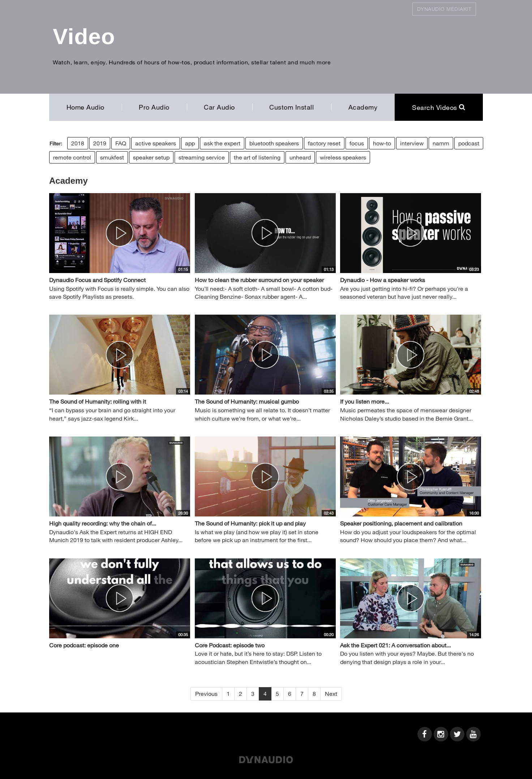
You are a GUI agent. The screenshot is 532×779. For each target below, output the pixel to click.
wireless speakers (343, 157)
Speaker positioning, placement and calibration (401, 523)
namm (441, 143)
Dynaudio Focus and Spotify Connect (97, 280)
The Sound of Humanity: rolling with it (98, 401)
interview (412, 143)
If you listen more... (364, 401)
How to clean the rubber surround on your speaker (259, 280)
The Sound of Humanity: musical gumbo (247, 401)
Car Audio (219, 107)
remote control (72, 157)
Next (331, 693)
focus (357, 143)
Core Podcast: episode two (230, 645)
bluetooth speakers (274, 143)
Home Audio (85, 107)
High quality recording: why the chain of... (103, 523)
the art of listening (257, 157)
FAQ (121, 143)
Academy (363, 107)
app (190, 143)
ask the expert (222, 143)
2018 (78, 143)
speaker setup (151, 157)
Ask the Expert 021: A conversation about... (395, 645)
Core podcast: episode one (84, 645)
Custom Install (291, 107)
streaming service (202, 157)
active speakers (156, 143)
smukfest (112, 157)
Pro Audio (154, 107)
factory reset (324, 143)
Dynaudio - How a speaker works (383, 280)
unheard (300, 157)
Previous (206, 693)
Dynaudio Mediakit (444, 9)
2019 (100, 143)
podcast (469, 143)
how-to (382, 143)
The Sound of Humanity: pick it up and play (250, 523)
